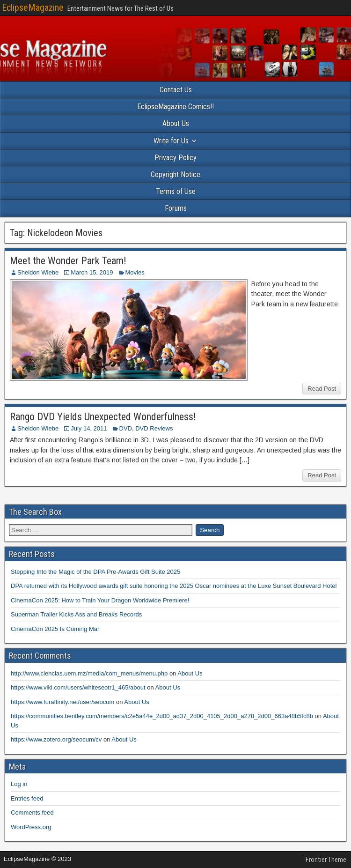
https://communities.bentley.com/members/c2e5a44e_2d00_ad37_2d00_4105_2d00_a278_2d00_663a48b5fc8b (162, 716)
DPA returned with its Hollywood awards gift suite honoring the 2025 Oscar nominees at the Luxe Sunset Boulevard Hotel (174, 586)
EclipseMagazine (33, 7)
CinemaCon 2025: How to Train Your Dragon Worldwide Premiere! (100, 600)
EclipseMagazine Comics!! (175, 107)
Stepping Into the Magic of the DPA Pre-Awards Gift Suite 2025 (95, 572)
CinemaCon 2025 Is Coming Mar (55, 629)
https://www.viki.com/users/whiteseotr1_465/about (78, 687)
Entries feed (27, 798)
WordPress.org (31, 827)
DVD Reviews (154, 428)
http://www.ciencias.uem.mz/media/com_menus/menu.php (89, 673)
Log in (19, 784)
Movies (135, 272)
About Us (176, 123)
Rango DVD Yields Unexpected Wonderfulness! (103, 417)
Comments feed (32, 812)
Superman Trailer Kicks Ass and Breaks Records (76, 614)
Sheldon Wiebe (38, 272)
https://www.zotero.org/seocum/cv (56, 739)
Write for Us (171, 141)
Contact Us (176, 90)
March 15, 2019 (92, 272)
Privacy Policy (175, 158)
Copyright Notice (175, 174)
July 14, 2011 (89, 428)
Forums (176, 208)
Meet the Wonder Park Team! (68, 261)
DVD (126, 428)
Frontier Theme (326, 860)
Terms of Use (176, 191)
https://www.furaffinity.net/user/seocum (62, 702)
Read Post (322, 389)
